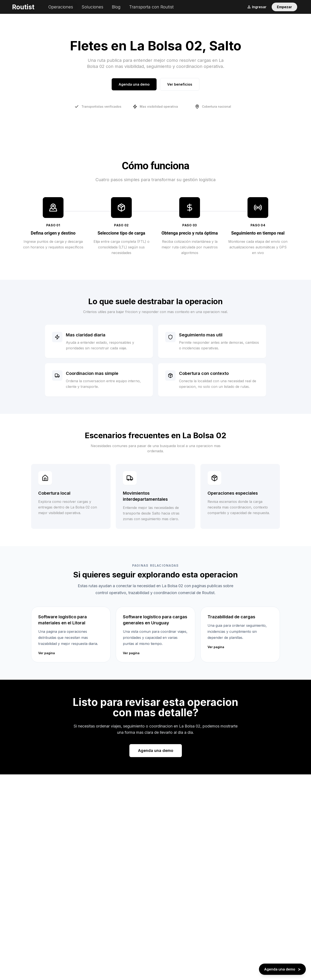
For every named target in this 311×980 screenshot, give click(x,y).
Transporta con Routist (151, 7)
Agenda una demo (134, 84)
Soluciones (92, 7)
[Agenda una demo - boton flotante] (282, 969)
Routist (23, 7)
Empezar (284, 7)
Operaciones (61, 7)
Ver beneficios (180, 84)
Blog (116, 7)
